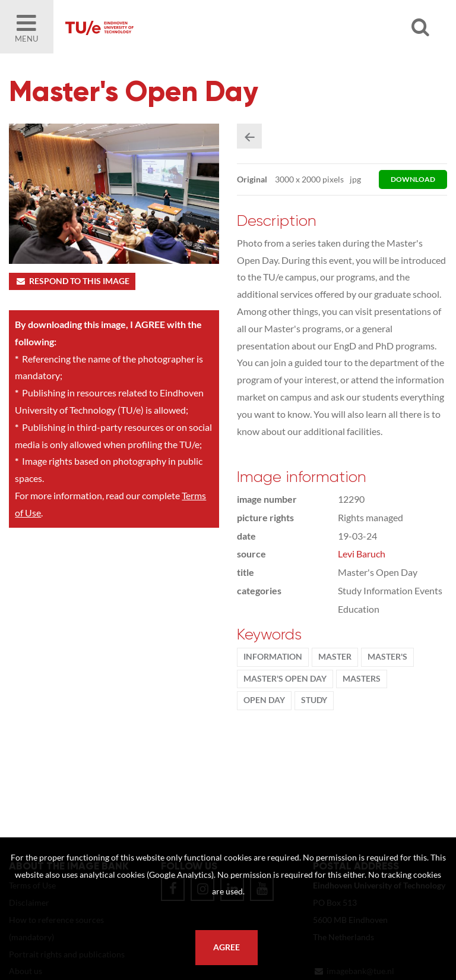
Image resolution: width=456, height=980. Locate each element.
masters (362, 679)
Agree (227, 947)
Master (335, 657)
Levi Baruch (362, 554)
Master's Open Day (285, 679)
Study (314, 700)
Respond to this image (72, 281)
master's (387, 657)
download (413, 179)
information (273, 657)
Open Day (264, 700)
